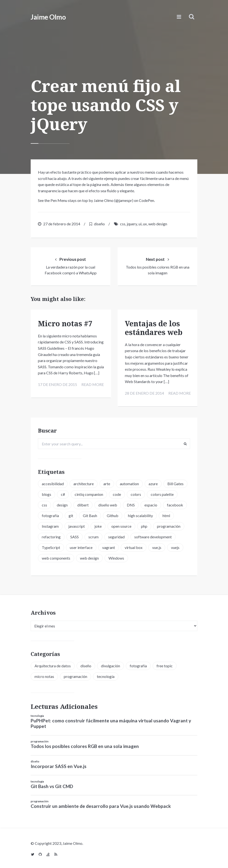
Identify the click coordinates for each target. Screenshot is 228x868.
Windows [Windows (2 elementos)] (116, 557)
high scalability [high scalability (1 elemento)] (140, 514)
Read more (92, 390)
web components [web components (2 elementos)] (56, 557)
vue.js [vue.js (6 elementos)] (157, 546)
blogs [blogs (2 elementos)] (46, 493)
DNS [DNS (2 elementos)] (131, 504)
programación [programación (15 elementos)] (169, 525)
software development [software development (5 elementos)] (153, 536)
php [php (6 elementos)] (144, 525)
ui (140, 224)
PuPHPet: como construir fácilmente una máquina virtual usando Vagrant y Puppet (111, 722)
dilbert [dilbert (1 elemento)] (83, 504)
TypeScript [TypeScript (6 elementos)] (51, 546)
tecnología (37, 714)
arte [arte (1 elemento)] (107, 482)
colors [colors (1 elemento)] (136, 493)
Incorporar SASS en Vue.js (59, 765)
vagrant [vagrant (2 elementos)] (109, 546)
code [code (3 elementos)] (117, 493)
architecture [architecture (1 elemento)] (84, 482)
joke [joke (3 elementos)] (98, 525)
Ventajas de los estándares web (154, 328)
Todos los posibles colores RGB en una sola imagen (85, 745)
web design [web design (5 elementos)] (89, 557)
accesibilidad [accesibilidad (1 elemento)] (53, 482)
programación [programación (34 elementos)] (75, 675)
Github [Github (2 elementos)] (113, 514)
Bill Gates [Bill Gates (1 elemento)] (175, 482)
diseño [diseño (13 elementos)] (86, 664)
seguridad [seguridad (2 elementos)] (116, 536)
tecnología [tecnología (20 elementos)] (106, 675)
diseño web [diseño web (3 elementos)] (108, 504)
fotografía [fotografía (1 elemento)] (50, 514)
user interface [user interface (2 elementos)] (81, 546)
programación (40, 740)
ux (145, 224)
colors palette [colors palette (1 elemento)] (162, 493)
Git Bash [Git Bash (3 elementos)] (90, 514)
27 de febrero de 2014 (62, 224)
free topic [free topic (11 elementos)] (165, 664)
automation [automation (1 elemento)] (129, 482)
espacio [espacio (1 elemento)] (151, 504)
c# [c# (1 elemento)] (63, 493)
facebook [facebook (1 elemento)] (175, 504)
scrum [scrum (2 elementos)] (93, 536)
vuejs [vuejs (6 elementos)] (175, 546)
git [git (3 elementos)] (71, 514)
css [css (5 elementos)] (44, 504)
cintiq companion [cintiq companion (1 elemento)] (89, 493)
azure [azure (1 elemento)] (153, 482)
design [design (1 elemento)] (62, 504)
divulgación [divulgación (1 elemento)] (110, 664)
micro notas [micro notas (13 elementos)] (44, 675)
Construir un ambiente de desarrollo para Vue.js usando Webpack (101, 805)
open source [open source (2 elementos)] (121, 525)
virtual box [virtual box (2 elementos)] (134, 546)
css (123, 224)
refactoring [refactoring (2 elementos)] (51, 536)
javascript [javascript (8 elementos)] (77, 525)
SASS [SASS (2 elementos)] (75, 536)
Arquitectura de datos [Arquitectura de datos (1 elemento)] (53, 664)
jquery (132, 224)
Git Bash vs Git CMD (52, 785)
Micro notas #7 (65, 323)
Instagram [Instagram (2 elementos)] (50, 525)
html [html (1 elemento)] (166, 514)
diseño (99, 224)
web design (158, 224)
